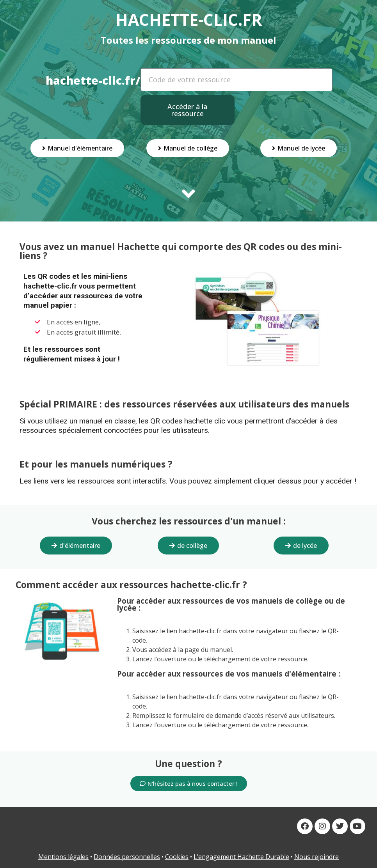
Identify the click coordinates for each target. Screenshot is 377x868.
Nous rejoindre (317, 857)
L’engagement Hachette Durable (241, 857)
